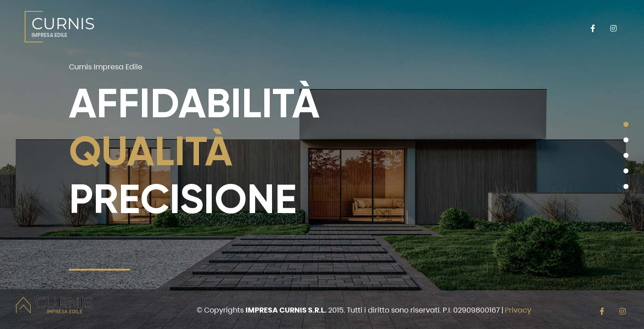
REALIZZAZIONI (428, 26)
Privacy (518, 310)
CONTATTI (492, 26)
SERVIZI (271, 26)
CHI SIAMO (211, 26)
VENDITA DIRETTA (347, 26)
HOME (160, 26)
